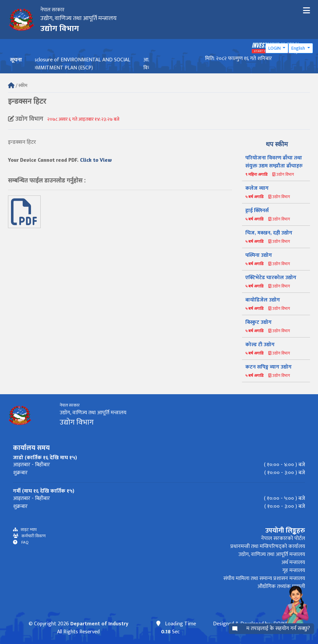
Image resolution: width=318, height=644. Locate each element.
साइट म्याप (27, 530)
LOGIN (275, 48)
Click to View (96, 160)
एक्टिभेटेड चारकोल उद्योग (271, 278)
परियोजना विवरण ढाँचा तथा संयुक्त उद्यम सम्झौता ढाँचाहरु (274, 162)
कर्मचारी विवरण (32, 536)
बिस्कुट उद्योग (258, 322)
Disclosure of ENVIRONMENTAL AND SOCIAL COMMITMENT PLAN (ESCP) (85, 64)
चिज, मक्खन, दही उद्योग (269, 233)
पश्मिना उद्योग (259, 255)
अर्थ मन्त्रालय (293, 562)
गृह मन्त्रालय (294, 570)
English (299, 48)
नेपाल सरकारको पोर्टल (283, 538)
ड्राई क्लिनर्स (257, 211)
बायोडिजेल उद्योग (263, 300)
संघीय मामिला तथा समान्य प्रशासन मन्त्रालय (264, 578)
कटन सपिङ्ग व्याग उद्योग (268, 367)
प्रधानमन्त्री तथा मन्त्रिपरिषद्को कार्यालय (268, 546)
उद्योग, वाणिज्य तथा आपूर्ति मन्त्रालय (272, 554)
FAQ (23, 542)
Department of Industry (99, 624)
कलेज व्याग (257, 188)
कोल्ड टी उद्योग (260, 345)
